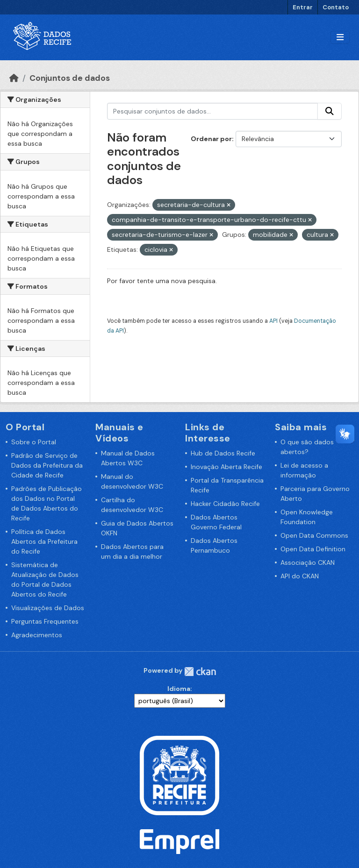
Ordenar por (211, 139)
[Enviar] (330, 111)
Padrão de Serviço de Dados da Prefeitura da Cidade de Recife (47, 465)
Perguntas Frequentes (45, 621)
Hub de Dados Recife (223, 453)
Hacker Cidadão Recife (225, 504)
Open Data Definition (313, 549)
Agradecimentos (37, 635)
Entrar (303, 7)
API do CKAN (300, 576)
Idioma (179, 689)
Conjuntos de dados (70, 78)
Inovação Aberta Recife (226, 467)
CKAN (200, 672)
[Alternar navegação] (340, 38)
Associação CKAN (308, 562)
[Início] (14, 78)
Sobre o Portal (34, 442)
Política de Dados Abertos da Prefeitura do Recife (44, 541)
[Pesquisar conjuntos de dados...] (213, 111)
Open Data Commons (314, 535)
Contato (336, 7)
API (273, 321)
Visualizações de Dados (48, 608)
